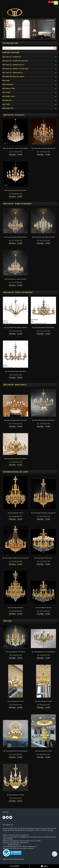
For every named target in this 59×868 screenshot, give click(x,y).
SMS (44, 866)
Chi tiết (20, 155)
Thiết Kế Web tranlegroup (17, 860)
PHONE (15, 866)
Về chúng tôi (8, 825)
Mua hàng (12, 155)
